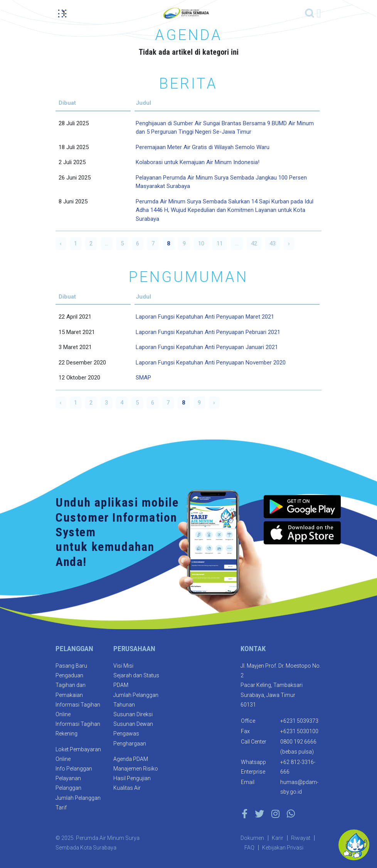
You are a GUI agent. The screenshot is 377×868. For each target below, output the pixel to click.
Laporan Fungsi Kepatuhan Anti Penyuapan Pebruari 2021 (208, 332)
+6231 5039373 (299, 721)
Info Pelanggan (74, 769)
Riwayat (301, 838)
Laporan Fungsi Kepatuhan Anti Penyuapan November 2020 (211, 363)
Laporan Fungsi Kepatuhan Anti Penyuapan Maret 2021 (205, 317)
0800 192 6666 (298, 742)
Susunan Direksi (133, 714)
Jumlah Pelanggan (78, 798)
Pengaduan (69, 675)
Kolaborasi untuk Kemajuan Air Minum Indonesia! (198, 162)
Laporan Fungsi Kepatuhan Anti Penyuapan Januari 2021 (207, 347)
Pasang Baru (71, 666)
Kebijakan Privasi (283, 848)
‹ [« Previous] (61, 243)
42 (254, 243)
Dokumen (252, 838)
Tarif (61, 808)
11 (220, 243)
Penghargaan (130, 744)
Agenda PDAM (131, 759)
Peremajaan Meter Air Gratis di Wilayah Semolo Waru (203, 147)
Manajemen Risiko (136, 769)
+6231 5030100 (299, 731)
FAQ (249, 848)
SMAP (143, 378)
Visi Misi (123, 666)
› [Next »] (289, 243)
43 (273, 243)
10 (201, 243)
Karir (278, 838)
